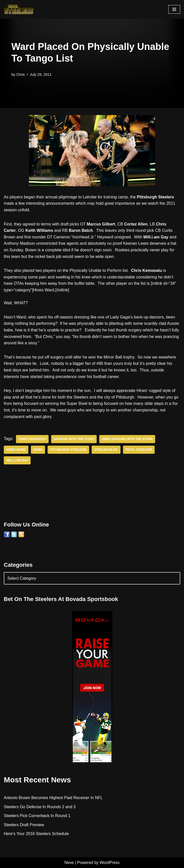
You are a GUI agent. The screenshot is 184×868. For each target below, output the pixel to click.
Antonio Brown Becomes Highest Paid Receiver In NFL (53, 798)
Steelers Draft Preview (24, 825)
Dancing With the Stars (74, 439)
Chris (21, 74)
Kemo (38, 450)
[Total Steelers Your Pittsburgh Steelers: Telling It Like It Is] (19, 9)
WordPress (110, 863)
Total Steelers (139, 450)
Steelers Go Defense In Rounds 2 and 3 (40, 807)
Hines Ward (16, 450)
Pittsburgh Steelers (68, 450)
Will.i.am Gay (17, 460)
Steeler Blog (106, 450)
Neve (69, 863)
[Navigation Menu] (174, 9)
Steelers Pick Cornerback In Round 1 (37, 816)
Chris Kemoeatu (32, 439)
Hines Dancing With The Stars (127, 439)
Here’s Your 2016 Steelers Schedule (36, 834)
